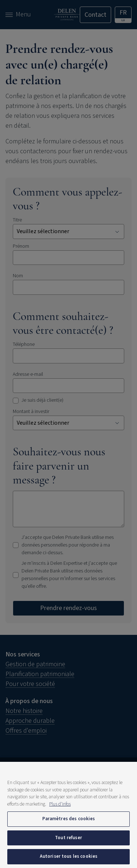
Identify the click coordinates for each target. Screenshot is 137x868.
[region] (68, 815)
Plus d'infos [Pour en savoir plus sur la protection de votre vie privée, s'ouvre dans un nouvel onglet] (60, 804)
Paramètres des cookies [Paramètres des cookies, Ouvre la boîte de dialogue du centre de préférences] (69, 819)
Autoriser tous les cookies (68, 856)
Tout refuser (68, 838)
